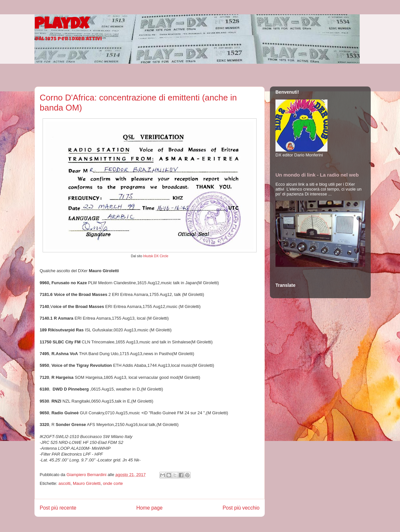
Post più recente (58, 508)
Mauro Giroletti (87, 483)
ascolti (65, 483)
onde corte (113, 483)
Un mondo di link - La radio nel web (317, 175)
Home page (149, 508)
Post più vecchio (241, 508)
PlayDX (62, 25)
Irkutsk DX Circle (156, 256)
